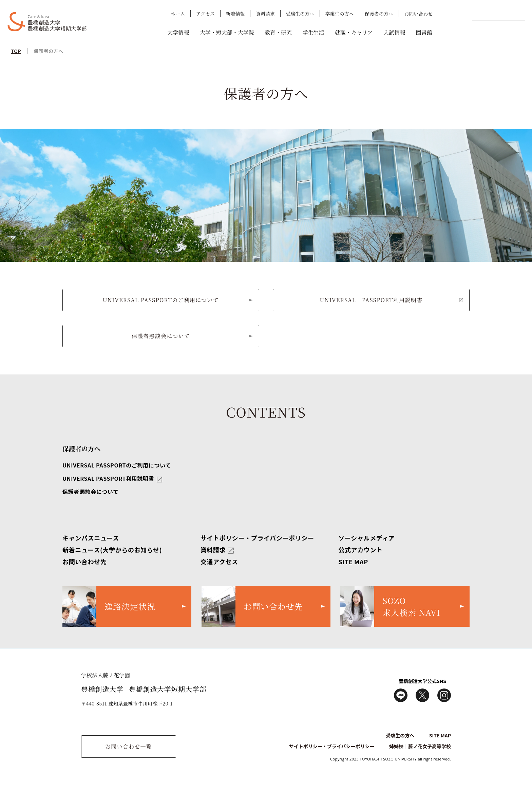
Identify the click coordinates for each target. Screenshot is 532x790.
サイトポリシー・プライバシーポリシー (257, 538)
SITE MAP (353, 562)
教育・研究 (278, 32)
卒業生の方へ (340, 14)
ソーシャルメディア (366, 538)
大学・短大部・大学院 (227, 32)
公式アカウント (360, 550)
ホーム (178, 14)
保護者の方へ (379, 14)
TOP (16, 51)
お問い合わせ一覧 (129, 746)
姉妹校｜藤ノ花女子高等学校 (420, 746)
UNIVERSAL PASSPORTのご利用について (161, 300)
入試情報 (394, 32)
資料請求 (265, 14)
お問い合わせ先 (84, 562)
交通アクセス (219, 562)
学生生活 (313, 32)
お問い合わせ (418, 14)
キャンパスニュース (91, 538)
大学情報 (178, 32)
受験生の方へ (300, 14)
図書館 (424, 32)
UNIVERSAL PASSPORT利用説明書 (371, 300)
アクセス (206, 14)
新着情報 (235, 14)
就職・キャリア (354, 32)
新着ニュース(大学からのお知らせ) (112, 550)
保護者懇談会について (161, 336)
